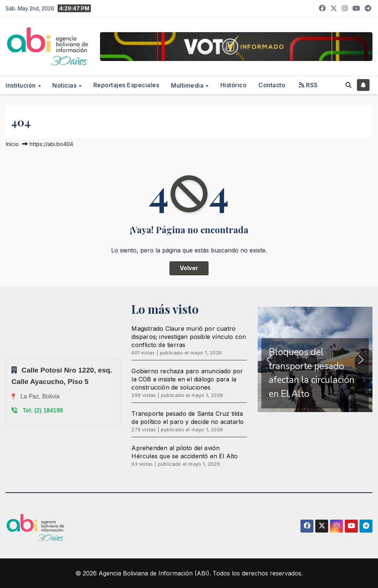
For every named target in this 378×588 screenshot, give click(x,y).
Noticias (65, 85)
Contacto (272, 85)
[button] (348, 85)
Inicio (12, 144)
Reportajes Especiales (126, 85)
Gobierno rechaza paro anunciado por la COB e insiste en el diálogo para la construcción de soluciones (187, 379)
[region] (315, 359)
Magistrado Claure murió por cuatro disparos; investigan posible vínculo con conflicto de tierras (189, 337)
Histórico (234, 85)
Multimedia (188, 85)
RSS (308, 85)
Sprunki (7, 359)
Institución (21, 85)
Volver (189, 268)
